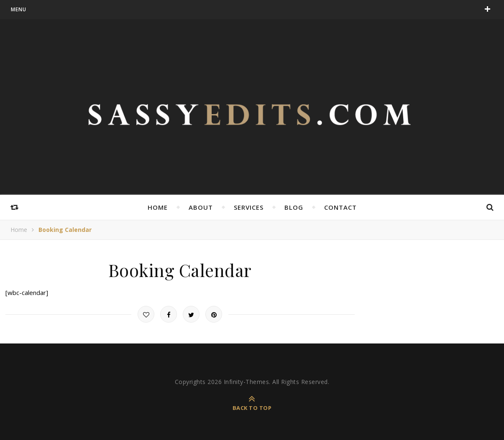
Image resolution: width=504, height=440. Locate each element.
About (201, 207)
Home (158, 207)
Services (249, 207)
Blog (294, 207)
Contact (340, 207)
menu (19, 9)
